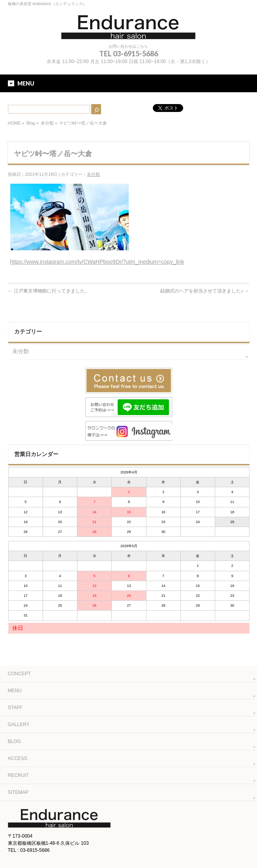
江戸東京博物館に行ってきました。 (49, 291)
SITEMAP (18, 792)
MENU (15, 691)
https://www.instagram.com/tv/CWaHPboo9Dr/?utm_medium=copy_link (97, 262)
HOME (14, 123)
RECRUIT (18, 775)
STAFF (15, 708)
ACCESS (18, 758)
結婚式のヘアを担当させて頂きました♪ (205, 291)
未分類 (47, 123)
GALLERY (19, 725)
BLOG (14, 741)
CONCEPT (20, 674)
